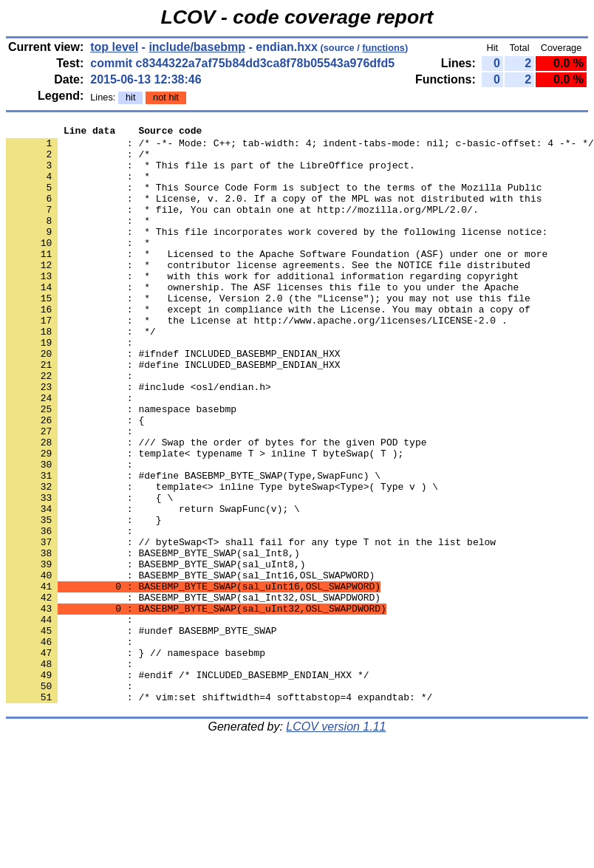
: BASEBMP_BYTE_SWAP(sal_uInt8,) (156, 652)
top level (114, 47)
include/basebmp (197, 47)
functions (383, 48)
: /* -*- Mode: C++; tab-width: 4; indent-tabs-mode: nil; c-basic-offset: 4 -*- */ (300, 147)
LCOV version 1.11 (336, 842)
